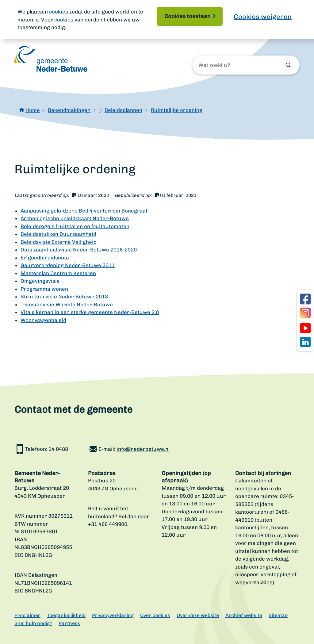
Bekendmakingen (69, 110)
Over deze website (198, 615)
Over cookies (155, 615)
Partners (69, 623)
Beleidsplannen (123, 110)
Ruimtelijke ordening (177, 110)
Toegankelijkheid (66, 615)
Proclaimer (27, 615)
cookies (59, 12)
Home (33, 110)
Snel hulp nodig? (33, 623)
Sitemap (278, 615)
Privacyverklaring (113, 615)
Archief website (244, 615)
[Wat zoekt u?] (232, 65)
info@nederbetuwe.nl (143, 449)
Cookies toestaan (188, 16)
